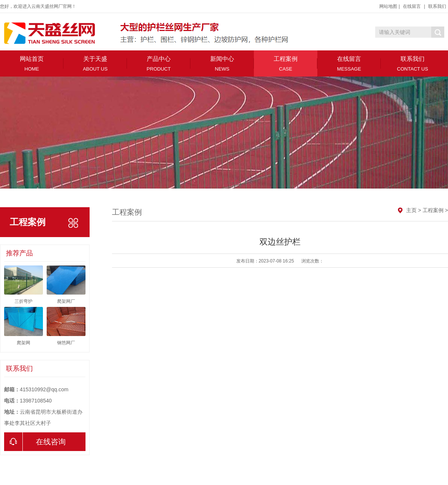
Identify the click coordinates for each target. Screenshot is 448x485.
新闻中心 (222, 64)
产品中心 (159, 64)
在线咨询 (35, 442)
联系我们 (437, 6)
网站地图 (388, 6)
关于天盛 (95, 64)
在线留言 (412, 6)
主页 (411, 210)
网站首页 (32, 64)
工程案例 (286, 64)
